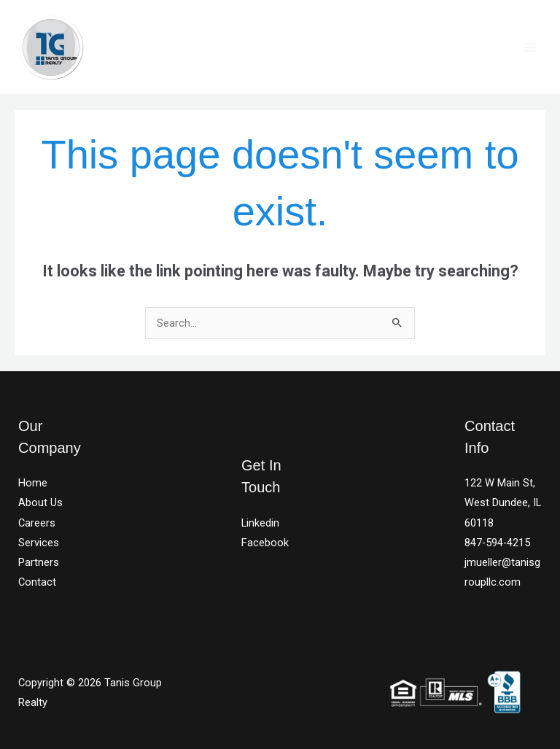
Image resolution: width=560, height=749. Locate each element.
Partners (39, 562)
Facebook (265, 543)
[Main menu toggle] (530, 47)
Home (33, 483)
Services (39, 543)
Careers (37, 523)
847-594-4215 (497, 543)
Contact (37, 582)
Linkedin (260, 523)
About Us (40, 502)
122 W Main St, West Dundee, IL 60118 (503, 502)
